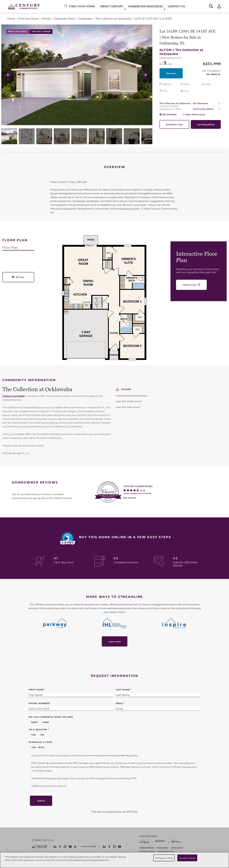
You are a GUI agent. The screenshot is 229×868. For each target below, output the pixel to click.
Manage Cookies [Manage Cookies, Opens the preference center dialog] (164, 858)
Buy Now (171, 73)
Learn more (115, 641)
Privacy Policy (163, 847)
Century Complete (14, 396)
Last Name (123, 690)
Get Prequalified (206, 124)
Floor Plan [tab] (10, 247)
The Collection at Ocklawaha (113, 19)
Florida (46, 19)
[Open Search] (211, 6)
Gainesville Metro (64, 19)
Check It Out (190, 285)
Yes (34, 735)
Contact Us (176, 6)
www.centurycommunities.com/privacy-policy (113, 755)
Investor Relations (147, 847)
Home (11, 19)
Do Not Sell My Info (166, 851)
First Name (36, 690)
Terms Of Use (177, 847)
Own (46, 722)
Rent (35, 722)
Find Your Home (28, 19)
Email (120, 703)
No (42, 735)
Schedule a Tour (174, 124)
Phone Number (39, 703)
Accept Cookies (187, 858)
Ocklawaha (85, 19)
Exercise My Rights (147, 851)
